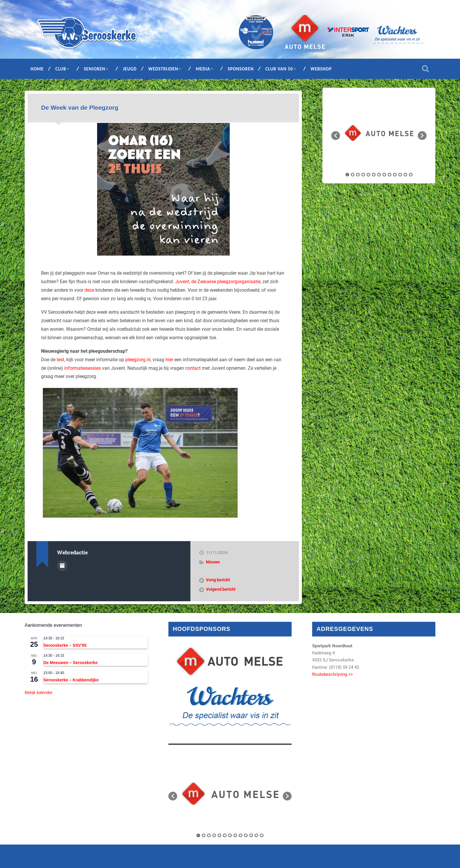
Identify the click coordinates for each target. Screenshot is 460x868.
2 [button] (353, 175)
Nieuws (213, 562)
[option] (379, 132)
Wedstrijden (163, 69)
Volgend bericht (221, 589)
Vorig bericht (218, 580)
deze (89, 290)
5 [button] (368, 175)
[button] (336, 136)
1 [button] (347, 175)
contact (193, 368)
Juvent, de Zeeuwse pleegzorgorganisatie (218, 282)
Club (61, 69)
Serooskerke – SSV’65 (65, 645)
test (60, 360)
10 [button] (395, 175)
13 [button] (411, 175)
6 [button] (374, 175)
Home (37, 69)
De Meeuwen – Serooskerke (70, 663)
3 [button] (358, 175)
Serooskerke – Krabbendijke (71, 680)
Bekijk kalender (39, 693)
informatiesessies (83, 368)
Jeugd (130, 69)
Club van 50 (279, 69)
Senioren (95, 69)
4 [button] (363, 175)
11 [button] (400, 175)
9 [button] (390, 175)
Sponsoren (241, 69)
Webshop (321, 69)
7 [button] (379, 175)
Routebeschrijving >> (333, 674)
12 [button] (405, 175)
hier (169, 360)
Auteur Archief (62, 566)
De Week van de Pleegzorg (80, 108)
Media (203, 69)
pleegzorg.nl (138, 360)
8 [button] (384, 175)
